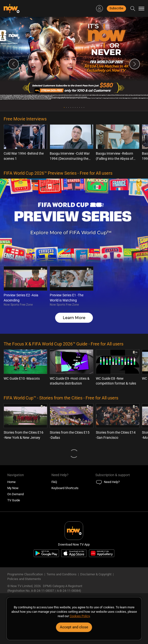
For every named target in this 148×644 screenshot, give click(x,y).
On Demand (15, 494)
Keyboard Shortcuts (65, 488)
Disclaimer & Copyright (96, 574)
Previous (13, 64)
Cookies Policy (80, 616)
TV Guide (14, 500)
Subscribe (116, 8)
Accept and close (74, 627)
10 (84, 107)
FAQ (54, 482)
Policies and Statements (24, 579)
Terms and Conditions (62, 574)
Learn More (74, 318)
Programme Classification (25, 574)
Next (135, 64)
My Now (13, 488)
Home (11, 482)
